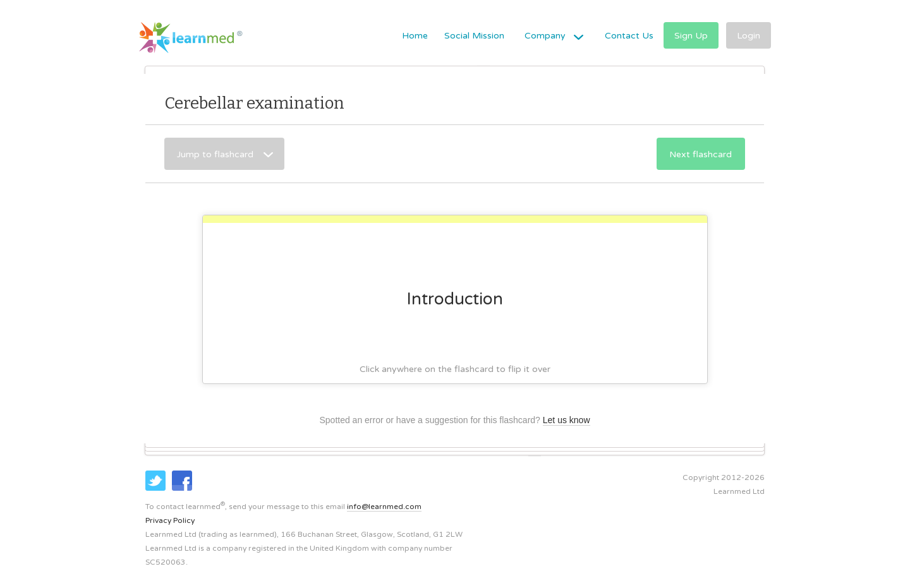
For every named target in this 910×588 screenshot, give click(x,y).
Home (415, 36)
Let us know (567, 420)
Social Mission (474, 36)
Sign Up (691, 36)
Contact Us (629, 36)
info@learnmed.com (384, 507)
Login (749, 36)
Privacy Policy (170, 520)
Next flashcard (701, 154)
